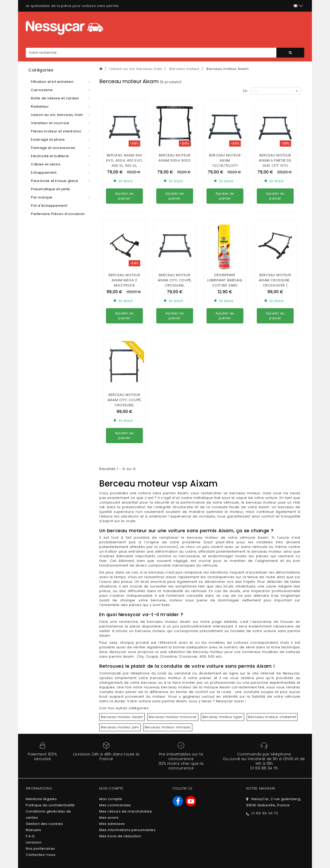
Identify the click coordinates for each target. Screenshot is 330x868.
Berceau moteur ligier (223, 623)
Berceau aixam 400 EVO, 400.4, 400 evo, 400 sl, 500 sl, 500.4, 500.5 (125, 163)
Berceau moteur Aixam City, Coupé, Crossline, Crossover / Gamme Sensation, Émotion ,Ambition (175, 241)
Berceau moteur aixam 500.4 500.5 (175, 158)
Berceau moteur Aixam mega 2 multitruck (124, 233)
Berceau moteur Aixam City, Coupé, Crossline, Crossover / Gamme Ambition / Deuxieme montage (125, 314)
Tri (245, 91)
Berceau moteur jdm (120, 633)
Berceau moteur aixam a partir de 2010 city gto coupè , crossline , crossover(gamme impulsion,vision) (275, 168)
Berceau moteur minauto (168, 633)
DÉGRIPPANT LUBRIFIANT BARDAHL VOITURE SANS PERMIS (225, 236)
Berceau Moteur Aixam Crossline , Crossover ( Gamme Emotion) (275, 236)
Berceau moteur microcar (173, 623)
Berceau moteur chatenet (272, 623)
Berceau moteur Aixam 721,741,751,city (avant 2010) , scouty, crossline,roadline (225, 168)
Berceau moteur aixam (122, 623)
